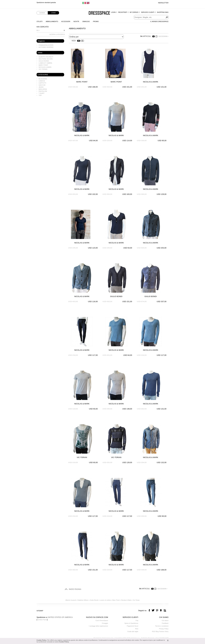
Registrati (123, 12)
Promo (96, 21)
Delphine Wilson (46, 59)
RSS (154, 631)
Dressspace (99, 13)
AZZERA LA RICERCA (57, 34)
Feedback (165, 623)
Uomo (53, 13)
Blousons (43, 79)
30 (79, 41)
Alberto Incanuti (46, 57)
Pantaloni (43, 91)
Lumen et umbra (45, 63)
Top (40, 95)
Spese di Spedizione (131, 623)
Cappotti (42, 83)
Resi (137, 629)
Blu (38, 30)
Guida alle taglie (133, 631)
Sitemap (40, 611)
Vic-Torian (43, 69)
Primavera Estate (46, 45)
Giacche (42, 85)
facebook (150, 610)
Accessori (66, 21)
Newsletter (163, 3)
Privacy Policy (164, 629)
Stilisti (40, 21)
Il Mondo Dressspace (159, 21)
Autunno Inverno (46, 47)
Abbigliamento (52, 21)
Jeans (41, 87)
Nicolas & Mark (45, 67)
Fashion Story (164, 631)
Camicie (42, 81)
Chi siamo (165, 620)
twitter (153, 610)
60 (82, 41)
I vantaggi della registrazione (98, 626)
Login (113, 12)
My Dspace (134, 12)
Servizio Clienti (148, 12)
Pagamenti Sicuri (133, 626)
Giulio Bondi (44, 61)
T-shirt (42, 93)
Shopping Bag (163, 12)
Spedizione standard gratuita (46, 3)
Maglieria (43, 89)
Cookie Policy (41, 640)
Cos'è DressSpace (102, 620)
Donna (42, 13)
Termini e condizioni (162, 626)
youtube (165, 610)
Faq (137, 620)
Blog (157, 631)
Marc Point (43, 65)
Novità (76, 21)
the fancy (161, 610)
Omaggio (86, 21)
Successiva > (164, 36)
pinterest (157, 610)
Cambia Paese (42, 620)
